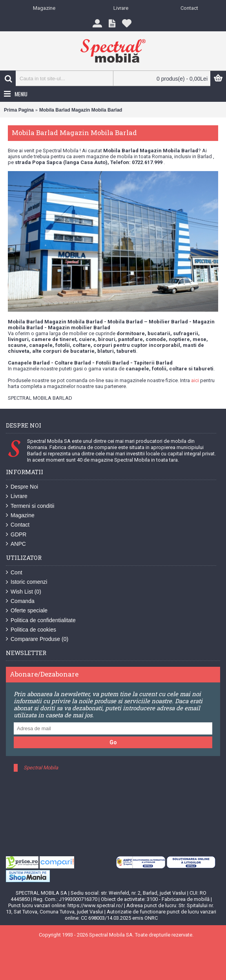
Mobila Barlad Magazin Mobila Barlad (81, 110)
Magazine (20, 515)
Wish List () (24, 592)
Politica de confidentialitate (41, 620)
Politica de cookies (31, 630)
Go (113, 742)
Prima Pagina (19, 110)
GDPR (16, 535)
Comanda (20, 601)
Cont (14, 573)
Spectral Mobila (41, 768)
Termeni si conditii (30, 506)
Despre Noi (22, 487)
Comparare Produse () (37, 639)
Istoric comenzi (26, 582)
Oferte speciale (27, 611)
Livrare (17, 496)
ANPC (16, 544)
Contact (18, 525)
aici (195, 380)
